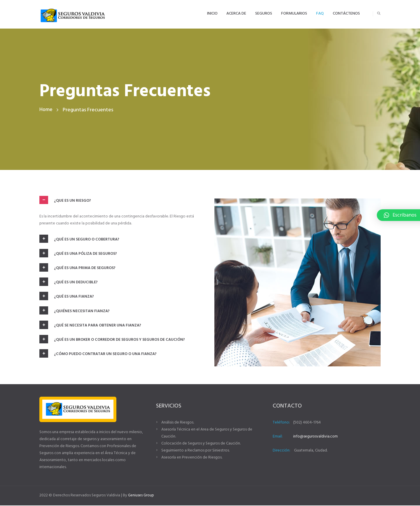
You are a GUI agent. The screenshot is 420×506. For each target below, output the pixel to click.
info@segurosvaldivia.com (316, 437)
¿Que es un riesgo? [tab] (65, 200)
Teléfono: (281, 423)
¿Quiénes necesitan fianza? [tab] (75, 313)
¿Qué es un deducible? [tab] (69, 283)
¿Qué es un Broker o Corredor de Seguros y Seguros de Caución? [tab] (113, 342)
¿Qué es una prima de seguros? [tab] (78, 269)
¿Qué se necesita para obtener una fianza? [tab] (91, 327)
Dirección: (281, 451)
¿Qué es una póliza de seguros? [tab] (79, 254)
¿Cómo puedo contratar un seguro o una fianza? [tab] (99, 357)
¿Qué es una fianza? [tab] (67, 298)
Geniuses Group (142, 496)
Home (46, 110)
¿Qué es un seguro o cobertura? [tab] (80, 239)
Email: (278, 437)
